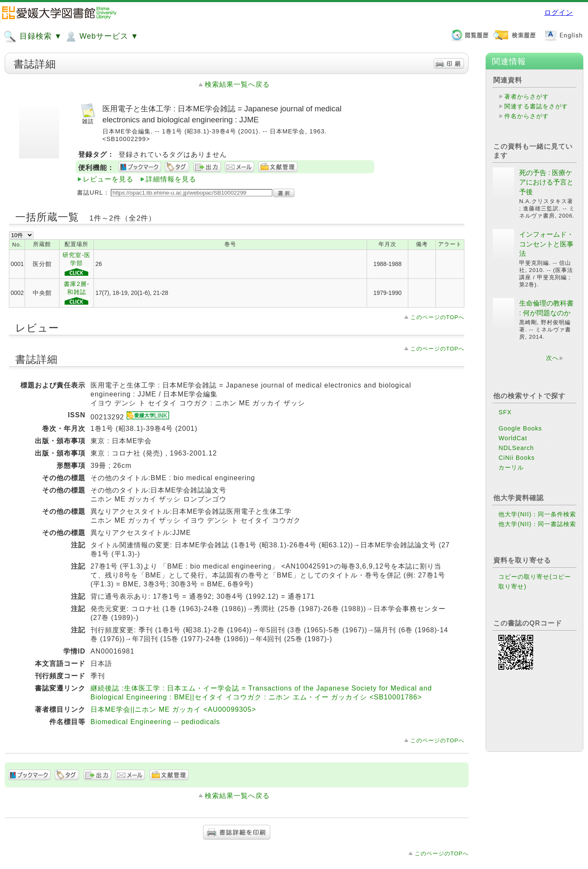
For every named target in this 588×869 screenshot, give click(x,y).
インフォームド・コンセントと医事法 (546, 244)
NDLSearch (516, 448)
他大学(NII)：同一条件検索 (537, 514)
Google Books (520, 428)
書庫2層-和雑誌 (76, 293)
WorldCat (513, 438)
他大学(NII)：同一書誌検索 (537, 524)
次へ (552, 358)
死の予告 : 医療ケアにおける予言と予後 (546, 182)
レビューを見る (108, 179)
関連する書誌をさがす (536, 106)
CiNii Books (516, 458)
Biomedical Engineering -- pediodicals (155, 722)
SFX (505, 412)
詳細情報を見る (171, 179)
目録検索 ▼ (33, 37)
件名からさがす (527, 116)
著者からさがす (527, 96)
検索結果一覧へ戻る (237, 84)
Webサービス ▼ (101, 37)
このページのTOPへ (437, 317)
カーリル (511, 467)
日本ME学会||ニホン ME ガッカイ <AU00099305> (173, 709)
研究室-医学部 (76, 264)
